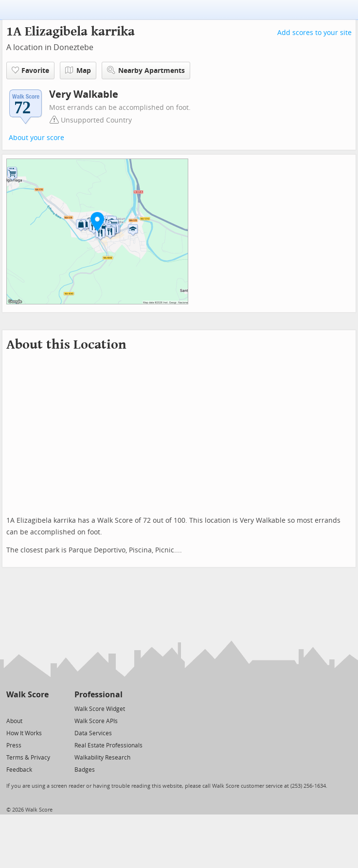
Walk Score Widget (100, 709)
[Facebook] (27, 708)
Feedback (19, 770)
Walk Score (27, 695)
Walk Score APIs (96, 721)
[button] (97, 221)
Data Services (93, 733)
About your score (36, 138)
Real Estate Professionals (108, 745)
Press (14, 745)
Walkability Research (102, 758)
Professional (98, 695)
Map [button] (78, 71)
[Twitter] (12, 708)
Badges (85, 770)
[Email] (42, 708)
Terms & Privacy (28, 758)
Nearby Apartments (146, 70)
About (14, 721)
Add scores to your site (314, 33)
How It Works (24, 733)
